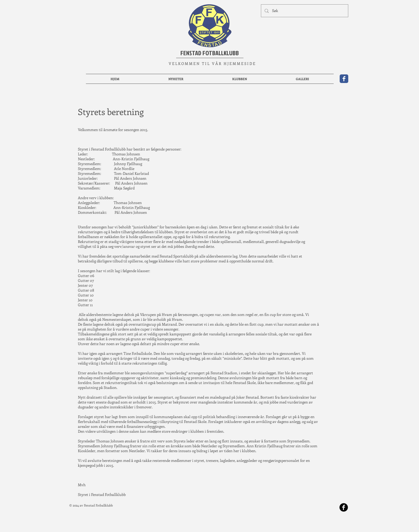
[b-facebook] (344, 507)
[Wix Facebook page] (344, 79)
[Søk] (304, 11)
